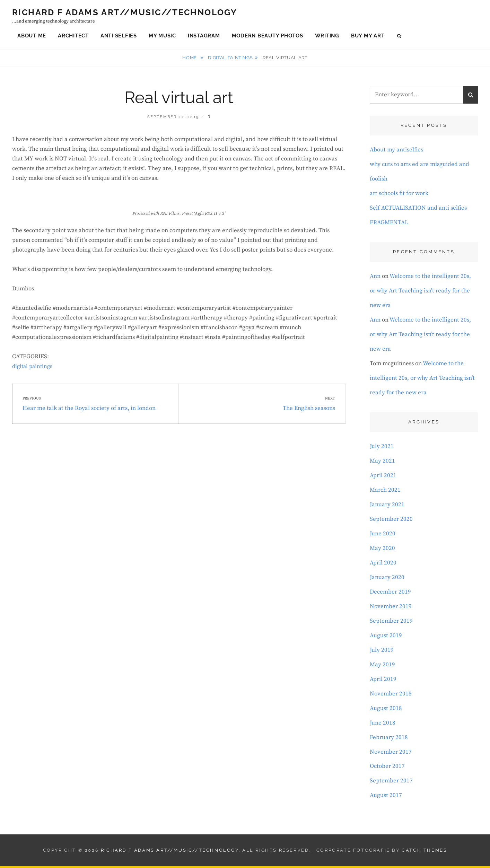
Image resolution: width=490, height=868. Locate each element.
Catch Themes (424, 852)
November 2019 (391, 608)
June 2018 (383, 724)
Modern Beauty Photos (268, 36)
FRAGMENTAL (389, 224)
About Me (32, 36)
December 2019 (390, 593)
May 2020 (382, 550)
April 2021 (383, 477)
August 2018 (386, 710)
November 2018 (391, 695)
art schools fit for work (399, 195)
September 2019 (391, 622)
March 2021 (385, 491)
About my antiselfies (396, 151)
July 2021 (382, 448)
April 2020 (383, 564)
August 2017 (386, 797)
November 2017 (391, 753)
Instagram (204, 36)
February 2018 (389, 739)
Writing (327, 36)
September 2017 (391, 782)
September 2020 (391, 520)
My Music (162, 36)
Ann (375, 278)
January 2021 (387, 506)
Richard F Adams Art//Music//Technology (125, 13)
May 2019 (382, 666)
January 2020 (387, 579)
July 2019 (382, 651)
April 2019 (383, 681)
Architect (73, 36)
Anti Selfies (119, 36)
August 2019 (386, 637)
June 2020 (383, 535)
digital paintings (230, 59)
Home (190, 59)
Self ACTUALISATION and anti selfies (418, 209)
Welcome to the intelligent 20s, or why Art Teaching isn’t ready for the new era (420, 292)
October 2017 (387, 768)
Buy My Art (368, 36)
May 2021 (382, 462)
